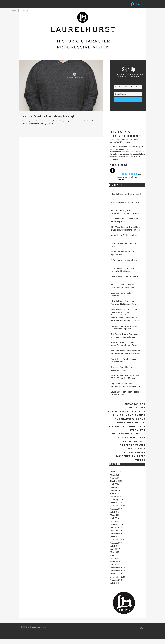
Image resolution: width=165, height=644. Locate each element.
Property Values (133, 445)
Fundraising (124, 419)
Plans (141, 438)
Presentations (134, 441)
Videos (140, 460)
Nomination (126, 438)
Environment (123, 415)
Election (139, 411)
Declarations (135, 404)
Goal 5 (141, 419)
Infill (141, 426)
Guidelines (125, 423)
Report (140, 449)
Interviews (137, 430)
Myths (141, 434)
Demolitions (136, 408)
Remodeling (124, 449)
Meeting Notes (123, 434)
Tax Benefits (125, 456)
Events (140, 415)
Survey (140, 452)
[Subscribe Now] (128, 100)
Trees (141, 456)
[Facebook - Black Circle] (113, 170)
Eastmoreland (119, 411)
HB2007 (140, 423)
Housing (129, 426)
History (115, 426)
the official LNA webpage (121, 142)
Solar (128, 452)
